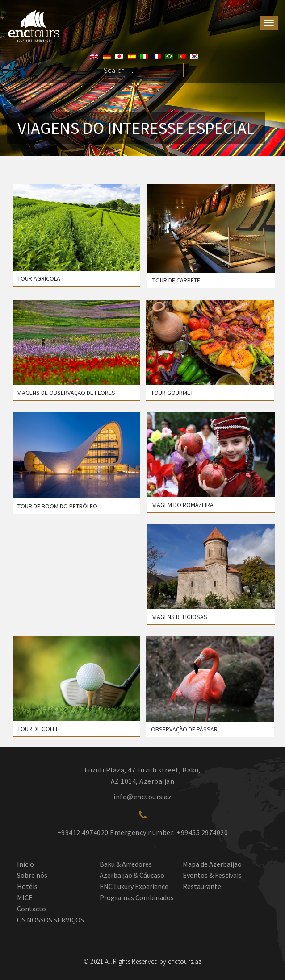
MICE (25, 897)
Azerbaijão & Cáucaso (132, 875)
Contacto (31, 909)
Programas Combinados (137, 897)
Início (25, 864)
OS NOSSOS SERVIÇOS (50, 920)
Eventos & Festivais (212, 875)
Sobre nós (32, 875)
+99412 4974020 (83, 832)
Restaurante (202, 886)
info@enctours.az (142, 797)
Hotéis (27, 886)
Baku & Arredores (126, 864)
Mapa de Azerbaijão (212, 864)
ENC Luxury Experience (134, 886)
